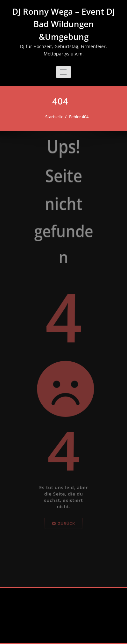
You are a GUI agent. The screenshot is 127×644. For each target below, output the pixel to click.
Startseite (54, 117)
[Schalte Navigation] (63, 72)
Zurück (63, 546)
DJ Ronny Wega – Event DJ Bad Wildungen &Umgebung (63, 24)
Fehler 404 (78, 117)
